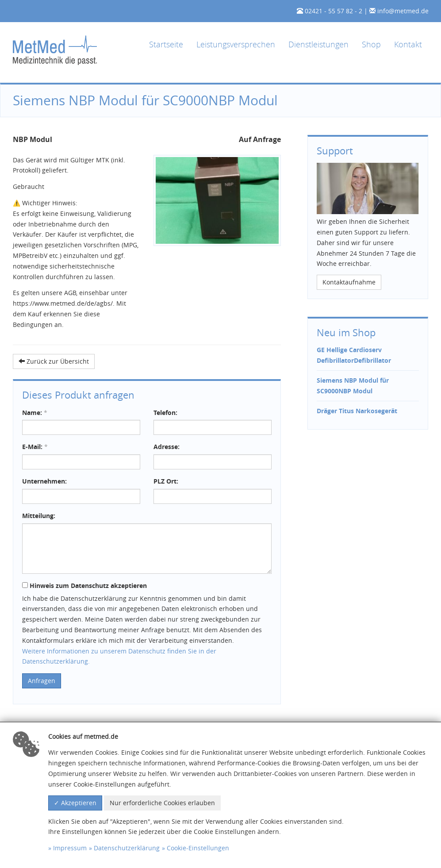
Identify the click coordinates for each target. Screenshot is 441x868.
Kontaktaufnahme (349, 282)
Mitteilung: (39, 516)
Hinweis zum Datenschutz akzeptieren (84, 586)
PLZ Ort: (166, 481)
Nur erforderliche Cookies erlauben (162, 803)
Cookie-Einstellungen (198, 848)
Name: (35, 413)
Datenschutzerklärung (127, 848)
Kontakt (408, 44)
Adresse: (167, 447)
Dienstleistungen (318, 44)
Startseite (166, 44)
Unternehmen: (44, 481)
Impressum (70, 848)
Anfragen (42, 681)
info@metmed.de (403, 11)
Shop (371, 44)
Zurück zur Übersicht (54, 361)
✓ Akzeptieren (75, 803)
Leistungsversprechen (236, 44)
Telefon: (165, 413)
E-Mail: (35, 447)
